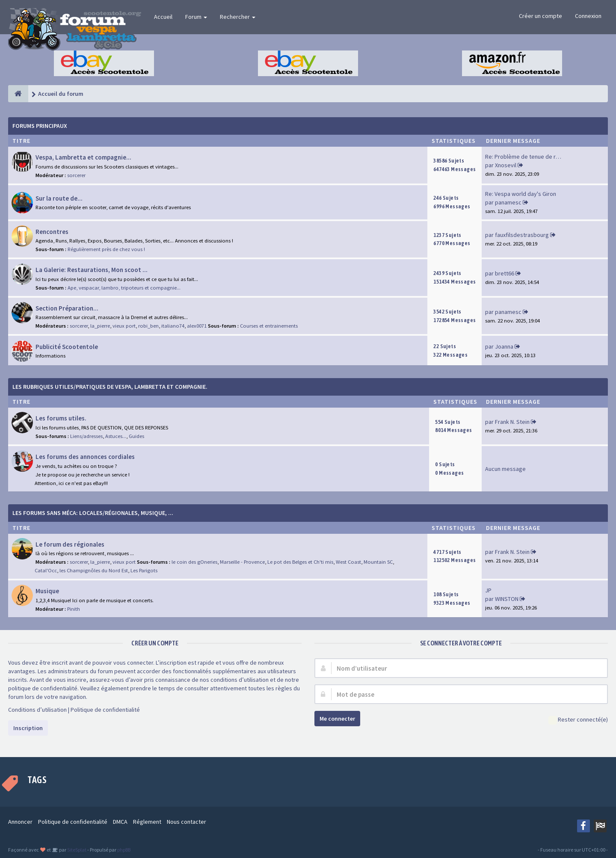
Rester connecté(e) (578, 720)
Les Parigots (144, 570)
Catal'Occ (46, 570)
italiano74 (173, 326)
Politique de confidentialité (105, 710)
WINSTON (507, 599)
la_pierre (100, 326)
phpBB (124, 850)
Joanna (504, 346)
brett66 (505, 273)
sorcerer (76, 175)
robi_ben (148, 326)
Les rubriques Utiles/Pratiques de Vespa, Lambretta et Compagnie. (110, 387)
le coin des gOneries (194, 562)
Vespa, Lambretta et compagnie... (83, 157)
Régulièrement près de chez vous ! (106, 249)
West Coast (348, 562)
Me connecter (337, 719)
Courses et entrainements (269, 326)
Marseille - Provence (242, 562)
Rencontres (52, 232)
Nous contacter (187, 822)
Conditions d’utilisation (37, 710)
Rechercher (238, 17)
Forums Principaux (40, 126)
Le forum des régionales (70, 544)
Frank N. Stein (512, 422)
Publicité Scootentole (67, 347)
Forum (196, 17)
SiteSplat (76, 850)
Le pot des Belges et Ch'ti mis (300, 562)
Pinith (74, 609)
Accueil (163, 17)
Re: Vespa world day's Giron (521, 194)
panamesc (508, 202)
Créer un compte (540, 16)
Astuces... (116, 436)
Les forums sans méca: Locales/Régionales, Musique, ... (93, 513)
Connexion (588, 16)
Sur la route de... (59, 198)
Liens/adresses (86, 436)
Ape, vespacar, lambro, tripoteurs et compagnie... (124, 288)
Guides (136, 436)
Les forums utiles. (61, 418)
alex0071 (197, 326)
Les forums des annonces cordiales (85, 457)
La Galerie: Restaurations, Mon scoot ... (92, 270)
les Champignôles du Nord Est (94, 570)
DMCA (120, 822)
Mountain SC (378, 562)
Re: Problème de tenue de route (526, 157)
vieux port (124, 326)
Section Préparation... (67, 308)
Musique (47, 591)
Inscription (28, 728)
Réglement (147, 822)
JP (488, 590)
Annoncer (20, 822)
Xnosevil (506, 165)
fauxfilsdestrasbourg (522, 235)
